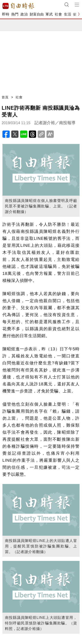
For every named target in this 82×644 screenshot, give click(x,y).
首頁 (5, 97)
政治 (24, 14)
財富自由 (37, 14)
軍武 (49, 14)
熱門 (15, 14)
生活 (68, 14)
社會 (58, 14)
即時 (6, 14)
